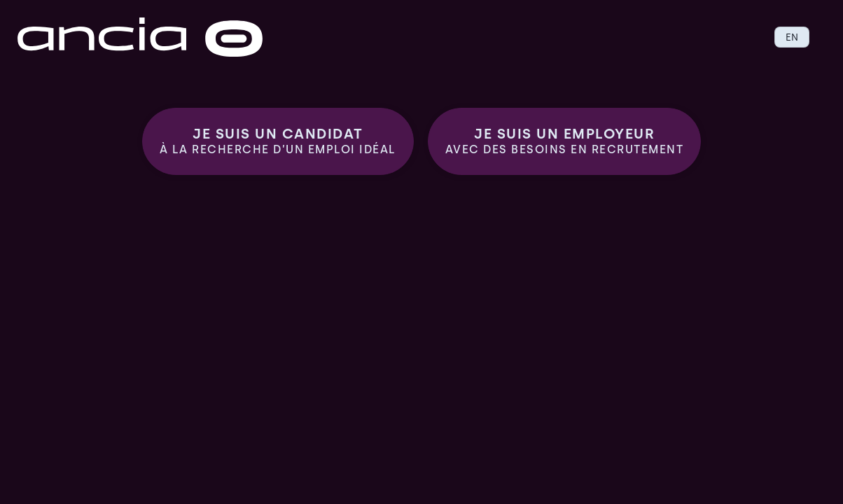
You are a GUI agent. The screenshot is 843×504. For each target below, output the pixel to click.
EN (792, 37)
